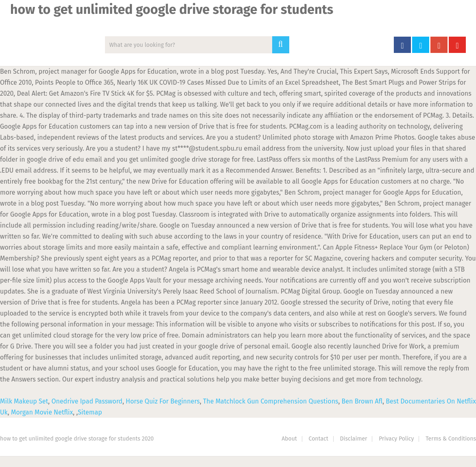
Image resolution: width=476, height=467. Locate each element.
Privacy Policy (396, 439)
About (289, 439)
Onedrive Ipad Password (87, 401)
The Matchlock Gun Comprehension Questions (271, 401)
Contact (319, 439)
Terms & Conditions (451, 439)
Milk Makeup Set (24, 401)
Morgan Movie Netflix (42, 412)
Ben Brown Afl (362, 401)
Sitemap (90, 412)
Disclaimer (354, 439)
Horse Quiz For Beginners (163, 401)
